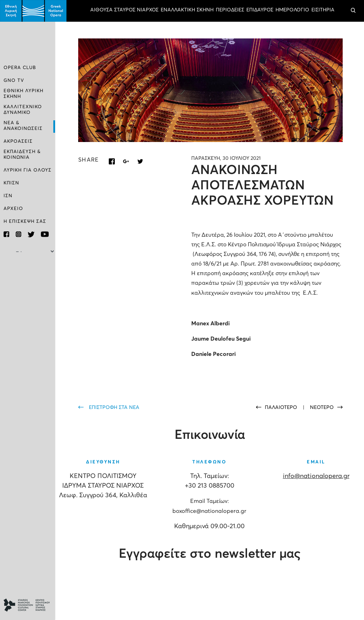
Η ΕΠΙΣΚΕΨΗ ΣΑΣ (25, 222)
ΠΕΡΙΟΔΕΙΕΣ (230, 10)
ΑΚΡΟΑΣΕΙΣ (18, 141)
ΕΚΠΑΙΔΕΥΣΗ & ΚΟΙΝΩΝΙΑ (22, 155)
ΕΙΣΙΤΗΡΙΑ (323, 10)
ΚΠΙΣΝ (11, 183)
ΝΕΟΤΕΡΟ (322, 408)
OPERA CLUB (20, 68)
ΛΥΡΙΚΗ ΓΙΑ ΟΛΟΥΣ (28, 170)
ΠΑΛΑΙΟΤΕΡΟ (282, 408)
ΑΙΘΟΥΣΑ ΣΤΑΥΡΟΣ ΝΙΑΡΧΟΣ (124, 10)
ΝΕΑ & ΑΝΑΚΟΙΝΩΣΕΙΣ (23, 126)
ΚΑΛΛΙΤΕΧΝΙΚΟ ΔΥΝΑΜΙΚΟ (23, 110)
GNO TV (14, 81)
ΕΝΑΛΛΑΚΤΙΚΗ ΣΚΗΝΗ (187, 10)
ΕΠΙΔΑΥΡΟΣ (260, 10)
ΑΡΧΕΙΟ (13, 209)
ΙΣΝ (8, 196)
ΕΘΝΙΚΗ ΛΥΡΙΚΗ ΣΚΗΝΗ (23, 94)
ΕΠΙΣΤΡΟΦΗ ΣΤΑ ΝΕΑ (114, 408)
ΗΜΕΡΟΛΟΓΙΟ (292, 10)
